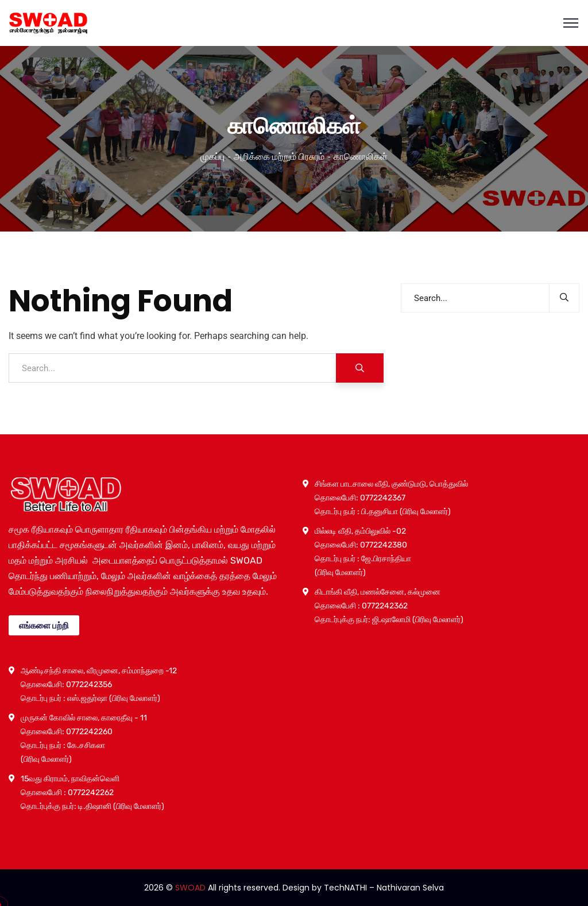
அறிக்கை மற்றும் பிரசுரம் (279, 157)
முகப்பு (212, 157)
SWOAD (190, 888)
